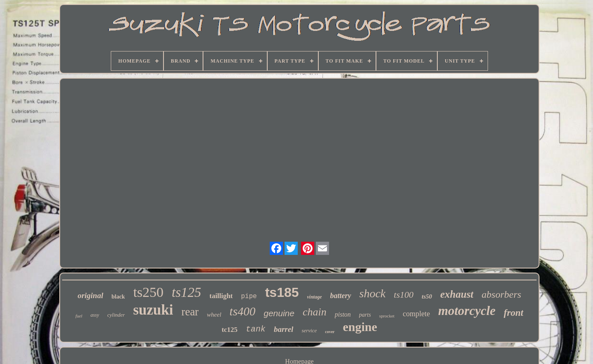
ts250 (148, 292)
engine (360, 327)
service (309, 330)
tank (256, 329)
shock (373, 293)
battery (341, 296)
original (90, 295)
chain (315, 312)
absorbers (502, 294)
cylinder (116, 315)
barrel (284, 329)
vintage (315, 297)
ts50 (427, 296)
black (118, 297)
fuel (79, 316)
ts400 (242, 311)
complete (416, 314)
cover (330, 332)
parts (365, 315)
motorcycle (467, 311)
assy (95, 315)
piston (343, 314)
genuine (279, 313)
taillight (221, 296)
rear (190, 312)
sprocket (387, 316)
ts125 (187, 292)
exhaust (457, 294)
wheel (214, 315)
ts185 (282, 292)
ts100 (404, 295)
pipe (249, 296)
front (513, 313)
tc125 (230, 330)
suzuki (153, 310)
